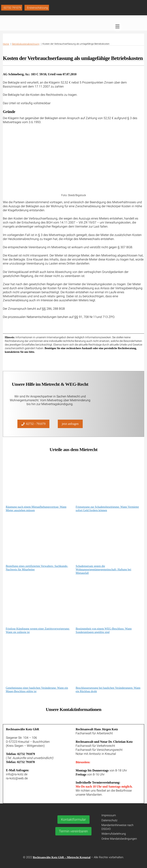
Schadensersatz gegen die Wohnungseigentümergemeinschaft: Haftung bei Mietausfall (103, 569)
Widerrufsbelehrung (114, 833)
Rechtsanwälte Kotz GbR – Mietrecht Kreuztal (62, 857)
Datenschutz (109, 820)
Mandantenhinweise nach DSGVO (117, 826)
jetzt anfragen (70, 423)
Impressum (109, 815)
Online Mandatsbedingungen (119, 838)
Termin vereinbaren (73, 830)
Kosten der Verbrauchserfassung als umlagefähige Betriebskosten (73, 62)
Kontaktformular (73, 818)
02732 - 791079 (33, 423)
